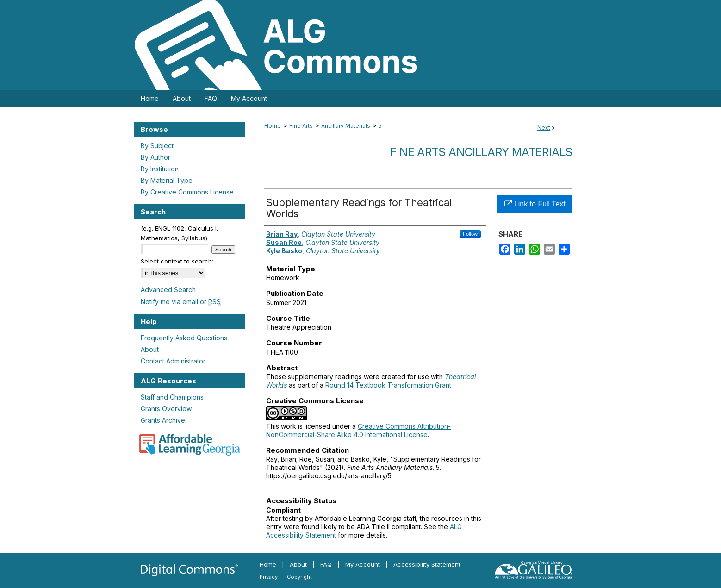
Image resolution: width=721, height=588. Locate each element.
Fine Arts (301, 126)
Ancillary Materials (346, 126)
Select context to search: (177, 261)
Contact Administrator (173, 361)
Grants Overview (166, 409)
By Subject (157, 146)
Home (273, 126)
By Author (155, 157)
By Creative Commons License (187, 192)
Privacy (269, 577)
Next (544, 128)
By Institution (160, 169)
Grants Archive (163, 420)
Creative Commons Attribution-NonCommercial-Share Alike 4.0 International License (358, 430)
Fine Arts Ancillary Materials (481, 152)
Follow (470, 234)
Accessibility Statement (427, 564)
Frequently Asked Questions (184, 338)
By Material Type (167, 180)
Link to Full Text (535, 204)
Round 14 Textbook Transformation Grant (388, 385)
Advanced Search (168, 290)
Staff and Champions (172, 397)
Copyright (299, 577)
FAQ (326, 564)
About (150, 349)
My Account (363, 564)
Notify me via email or (181, 302)
